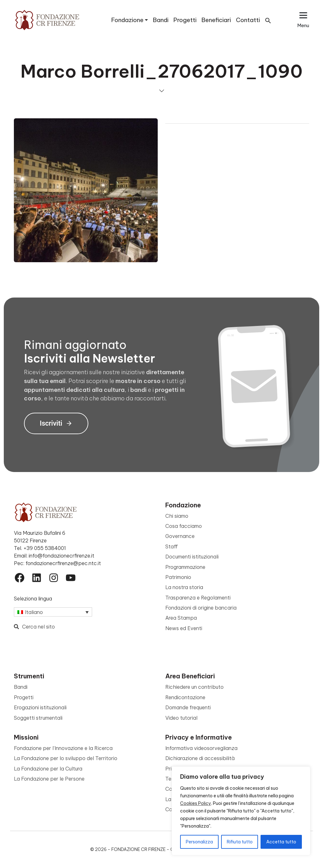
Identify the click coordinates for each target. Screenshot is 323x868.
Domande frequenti (188, 707)
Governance (180, 536)
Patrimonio (178, 577)
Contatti (248, 20)
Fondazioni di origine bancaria (201, 608)
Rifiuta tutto (240, 842)
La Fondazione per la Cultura (48, 769)
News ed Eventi (184, 628)
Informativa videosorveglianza (201, 748)
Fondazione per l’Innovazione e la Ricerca (63, 748)
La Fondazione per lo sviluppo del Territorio (66, 758)
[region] (241, 811)
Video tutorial (181, 718)
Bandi (161, 20)
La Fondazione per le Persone (49, 779)
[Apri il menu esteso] (303, 20)
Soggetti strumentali (38, 718)
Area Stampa (181, 618)
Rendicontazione (185, 697)
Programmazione (185, 567)
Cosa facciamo (184, 526)
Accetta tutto (281, 842)
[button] (268, 20)
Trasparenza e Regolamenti (198, 598)
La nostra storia (184, 587)
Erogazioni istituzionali (40, 707)
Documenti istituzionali (192, 557)
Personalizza (199, 842)
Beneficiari (216, 20)
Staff (172, 546)
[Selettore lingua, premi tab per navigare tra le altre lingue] (53, 612)
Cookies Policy (196, 803)
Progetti (185, 20)
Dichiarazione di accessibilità (200, 758)
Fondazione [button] (127, 20)
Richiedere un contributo (194, 687)
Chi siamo (177, 516)
